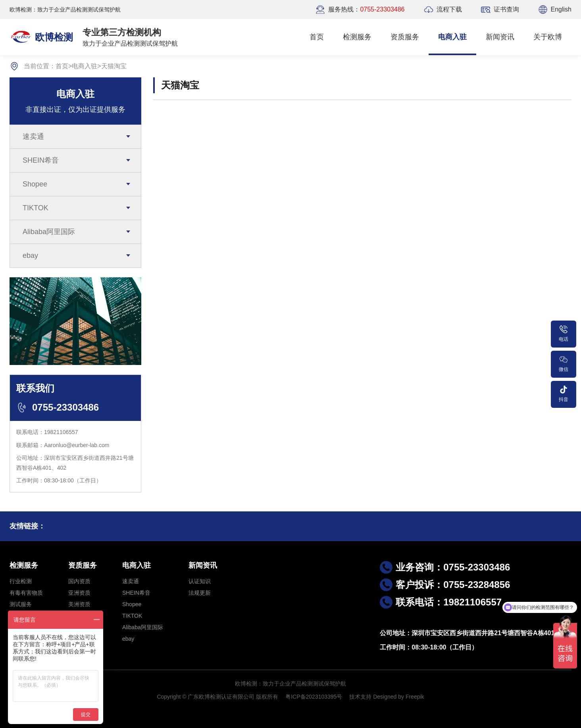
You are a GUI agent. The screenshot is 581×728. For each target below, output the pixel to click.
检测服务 (357, 37)
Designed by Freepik (398, 697)
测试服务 (21, 604)
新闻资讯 (500, 37)
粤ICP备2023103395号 (314, 697)
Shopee (35, 184)
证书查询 (506, 9)
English (561, 9)
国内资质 (79, 581)
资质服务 (405, 37)
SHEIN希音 (41, 160)
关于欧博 (548, 37)
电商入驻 (452, 37)
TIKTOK (36, 208)
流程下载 (449, 9)
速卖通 (33, 136)
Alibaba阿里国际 (49, 232)
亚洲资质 (79, 593)
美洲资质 (79, 604)
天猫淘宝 (114, 66)
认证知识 (200, 581)
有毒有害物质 (26, 593)
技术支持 (360, 697)
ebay (30, 255)
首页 (317, 37)
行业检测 (21, 581)
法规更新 (200, 593)
